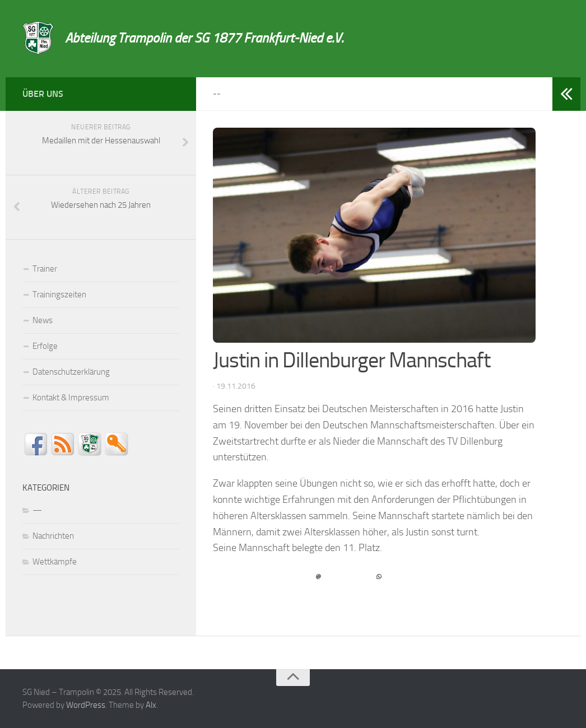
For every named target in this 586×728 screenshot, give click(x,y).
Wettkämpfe (55, 562)
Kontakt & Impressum (71, 398)
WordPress (86, 705)
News (43, 320)
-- (217, 94)
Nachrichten (53, 536)
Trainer (45, 269)
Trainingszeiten (59, 295)
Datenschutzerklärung (71, 372)
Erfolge (45, 346)
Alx (151, 705)
